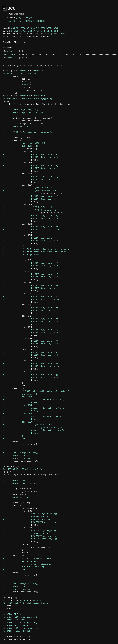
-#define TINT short (14, 614)
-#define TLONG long (14, 620)
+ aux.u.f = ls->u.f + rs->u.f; (34, 400)
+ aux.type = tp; (16, 127)
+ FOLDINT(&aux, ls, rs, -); (32, 168)
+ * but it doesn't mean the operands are (35, 252)
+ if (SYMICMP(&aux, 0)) (30, 191)
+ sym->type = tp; (17, 455)
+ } (13, 436)
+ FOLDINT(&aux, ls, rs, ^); (32, 344)
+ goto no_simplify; (27, 564)
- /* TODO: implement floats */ (29, 559)
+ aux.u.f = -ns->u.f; (24, 567)
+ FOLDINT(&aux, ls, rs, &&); (33, 366)
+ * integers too (21, 255)
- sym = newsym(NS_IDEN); (25, 143)
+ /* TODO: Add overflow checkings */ (28, 132)
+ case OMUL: (18, 414)
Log (9, 21)
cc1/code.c (11, 55)
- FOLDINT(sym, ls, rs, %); (31, 216)
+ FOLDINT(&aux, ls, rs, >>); (33, 241)
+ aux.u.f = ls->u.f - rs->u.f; (34, 408)
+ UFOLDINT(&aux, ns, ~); (30, 539)
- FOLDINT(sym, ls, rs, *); (31, 177)
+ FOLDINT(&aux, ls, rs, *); (32, 180)
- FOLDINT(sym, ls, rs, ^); (31, 341)
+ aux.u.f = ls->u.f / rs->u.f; (34, 430)
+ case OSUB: (18, 405)
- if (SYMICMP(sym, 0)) (29, 188)
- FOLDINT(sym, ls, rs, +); (31, 155)
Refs (21, 21)
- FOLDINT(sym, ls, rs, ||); (32, 375)
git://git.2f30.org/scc (25, 17)
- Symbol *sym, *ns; (18, 480)
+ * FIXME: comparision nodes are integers (36, 249)
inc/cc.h (10, 58)
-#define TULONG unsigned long (20, 623)
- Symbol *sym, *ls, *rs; (21, 110)
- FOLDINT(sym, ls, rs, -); (31, 166)
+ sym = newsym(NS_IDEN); (21, 453)
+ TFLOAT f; (18, 85)
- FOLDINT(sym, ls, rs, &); (31, 330)
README (29, 21)
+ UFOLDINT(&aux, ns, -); (30, 522)
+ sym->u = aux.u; (17, 458)
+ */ (14, 258)
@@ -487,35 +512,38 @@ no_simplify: (23, 469)
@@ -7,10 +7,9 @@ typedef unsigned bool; (26, 603)
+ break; (21, 403)
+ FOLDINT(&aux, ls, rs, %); (32, 219)
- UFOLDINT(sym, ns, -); (30, 520)
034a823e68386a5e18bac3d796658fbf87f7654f (35, 28)
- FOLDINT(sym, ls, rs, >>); (32, 238)
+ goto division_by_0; (33, 428)
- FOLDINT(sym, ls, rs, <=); (32, 297)
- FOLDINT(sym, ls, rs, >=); (32, 285)
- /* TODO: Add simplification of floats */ (36, 391)
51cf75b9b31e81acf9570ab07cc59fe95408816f (35, 31)
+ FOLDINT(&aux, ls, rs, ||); (33, 377)
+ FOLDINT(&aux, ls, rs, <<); (33, 230)
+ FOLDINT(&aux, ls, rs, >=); (33, 288)
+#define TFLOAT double (17, 631)
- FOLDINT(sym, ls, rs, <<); (32, 227)
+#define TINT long (16, 626)
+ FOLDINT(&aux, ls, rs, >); (32, 277)
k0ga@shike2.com (55, 34)
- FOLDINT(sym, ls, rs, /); (31, 196)
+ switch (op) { (20, 394)
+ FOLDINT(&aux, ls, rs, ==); (33, 311)
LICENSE (40, 21)
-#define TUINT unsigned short (20, 617)
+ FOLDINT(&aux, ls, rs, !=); (33, 322)
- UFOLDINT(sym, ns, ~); (30, 536)
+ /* (14, 246)
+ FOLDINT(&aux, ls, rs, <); (32, 266)
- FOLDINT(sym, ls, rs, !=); (32, 319)
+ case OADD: (18, 397)
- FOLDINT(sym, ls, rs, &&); (32, 364)
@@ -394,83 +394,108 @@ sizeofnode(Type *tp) (28, 99)
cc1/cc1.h (11, 51)
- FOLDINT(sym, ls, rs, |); (31, 352)
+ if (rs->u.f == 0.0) (28, 425)
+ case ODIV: (18, 422)
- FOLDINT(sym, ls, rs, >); (31, 274)
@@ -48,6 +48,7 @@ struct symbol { (23, 74)
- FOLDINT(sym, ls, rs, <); (31, 263)
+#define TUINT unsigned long (21, 628)
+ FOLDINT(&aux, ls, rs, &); (32, 333)
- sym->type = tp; (21, 146)
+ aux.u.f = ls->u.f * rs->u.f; (34, 417)
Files (15, 21)
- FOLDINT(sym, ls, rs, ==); (32, 308)
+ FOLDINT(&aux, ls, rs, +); (32, 157)
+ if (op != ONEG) (21, 561)
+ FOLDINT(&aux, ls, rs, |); (32, 355)
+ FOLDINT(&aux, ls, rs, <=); (33, 299)
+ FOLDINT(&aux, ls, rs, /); (32, 199)
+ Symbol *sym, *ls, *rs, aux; (24, 113)
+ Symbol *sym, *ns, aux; (21, 483)
